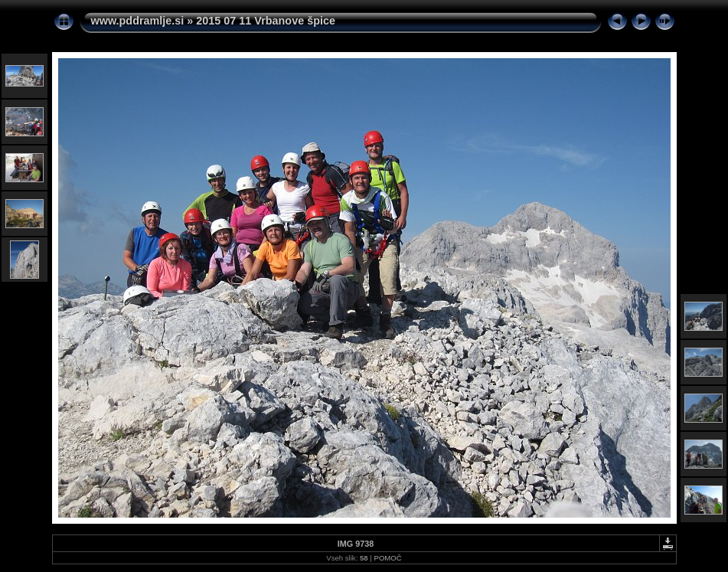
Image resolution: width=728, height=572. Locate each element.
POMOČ (387, 558)
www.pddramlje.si (138, 21)
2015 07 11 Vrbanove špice (266, 21)
